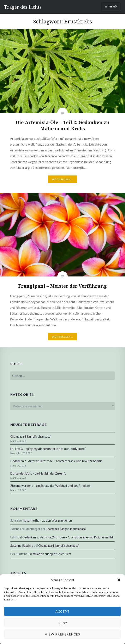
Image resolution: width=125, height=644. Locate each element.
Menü (113, 7)
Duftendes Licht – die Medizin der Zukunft (38, 473)
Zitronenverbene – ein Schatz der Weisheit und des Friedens (50, 486)
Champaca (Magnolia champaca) (31, 436)
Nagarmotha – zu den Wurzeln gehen (47, 520)
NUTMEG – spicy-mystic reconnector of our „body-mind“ (48, 449)
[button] (119, 580)
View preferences (62, 634)
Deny (63, 623)
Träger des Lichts (23, 7)
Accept (62, 611)
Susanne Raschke (22, 546)
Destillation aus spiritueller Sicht (50, 554)
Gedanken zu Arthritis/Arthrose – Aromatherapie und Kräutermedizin (56, 461)
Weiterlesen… (62, 179)
